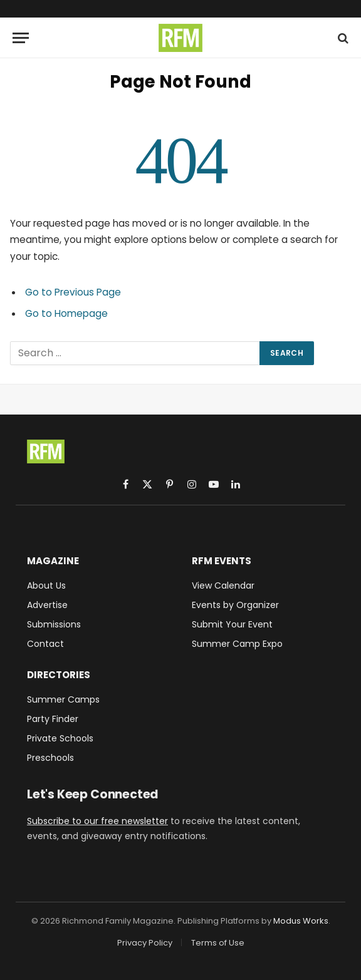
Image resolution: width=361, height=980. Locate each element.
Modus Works (301, 921)
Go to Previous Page (73, 292)
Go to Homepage (66, 313)
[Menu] (21, 38)
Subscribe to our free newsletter (97, 821)
